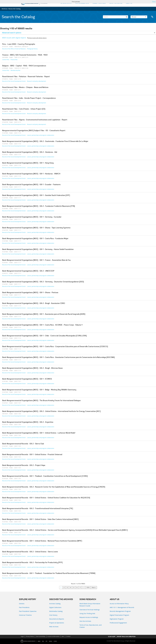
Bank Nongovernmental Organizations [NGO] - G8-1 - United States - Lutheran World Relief (39, 433)
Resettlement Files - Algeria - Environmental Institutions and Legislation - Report (35, 120)
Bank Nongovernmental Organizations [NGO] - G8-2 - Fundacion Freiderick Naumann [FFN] (39, 206)
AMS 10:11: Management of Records (122, 607)
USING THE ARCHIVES (116, 3)
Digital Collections (55, 607)
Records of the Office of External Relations (14, 49)
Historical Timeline (25, 615)
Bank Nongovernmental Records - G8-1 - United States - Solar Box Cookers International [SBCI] (40, 519)
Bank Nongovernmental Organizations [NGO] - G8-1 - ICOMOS (27, 379)
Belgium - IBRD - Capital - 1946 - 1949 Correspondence (24, 66)
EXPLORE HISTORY (66, 3)
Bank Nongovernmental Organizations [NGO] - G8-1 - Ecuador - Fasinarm (31, 185)
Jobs (63, 636)
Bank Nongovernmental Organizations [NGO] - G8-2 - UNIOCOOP (28, 271)
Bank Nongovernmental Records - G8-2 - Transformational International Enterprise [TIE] (38, 509)
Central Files (6, 60)
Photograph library (32, 49)
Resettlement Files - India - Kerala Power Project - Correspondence (29, 98)
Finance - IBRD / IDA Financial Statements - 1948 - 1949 (25, 55)
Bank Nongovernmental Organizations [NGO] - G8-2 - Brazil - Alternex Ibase (32, 368)
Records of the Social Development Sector (14, 81)
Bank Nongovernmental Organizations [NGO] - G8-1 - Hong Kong (28, 163)
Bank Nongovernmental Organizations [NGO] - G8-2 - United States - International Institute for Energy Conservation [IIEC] (51, 411)
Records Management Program (120, 611)
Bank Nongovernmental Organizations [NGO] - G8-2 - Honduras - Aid (30, 152)
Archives (4, 9)
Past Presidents (24, 607)
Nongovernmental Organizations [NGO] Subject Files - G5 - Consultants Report (34, 131)
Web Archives (54, 627)
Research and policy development (37, 81)
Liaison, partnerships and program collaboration (41, 135)
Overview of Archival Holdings (90, 610)
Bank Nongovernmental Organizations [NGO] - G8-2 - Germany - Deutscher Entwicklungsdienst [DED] (43, 282)
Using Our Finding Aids (87, 613)
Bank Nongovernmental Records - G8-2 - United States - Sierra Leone (30, 552)
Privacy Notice (30, 636)
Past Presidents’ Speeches (28, 611)
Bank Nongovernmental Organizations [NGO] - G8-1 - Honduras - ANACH (31, 174)
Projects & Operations (57, 623)
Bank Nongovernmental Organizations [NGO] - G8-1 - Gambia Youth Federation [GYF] (36, 195)
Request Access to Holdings (89, 617)
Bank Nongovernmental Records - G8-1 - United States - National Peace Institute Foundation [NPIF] (42, 541)
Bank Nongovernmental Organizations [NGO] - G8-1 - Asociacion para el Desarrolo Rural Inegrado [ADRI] (44, 314)
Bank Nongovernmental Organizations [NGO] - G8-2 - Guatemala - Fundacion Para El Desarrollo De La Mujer (45, 141)
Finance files (14, 60)
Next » (94, 587)
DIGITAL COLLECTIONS (82, 3)
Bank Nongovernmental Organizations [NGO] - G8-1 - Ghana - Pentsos (30, 293)
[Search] (115, 17)
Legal (22, 636)
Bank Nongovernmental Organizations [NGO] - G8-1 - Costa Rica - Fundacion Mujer (35, 239)
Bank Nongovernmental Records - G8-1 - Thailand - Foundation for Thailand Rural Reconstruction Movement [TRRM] (49, 573)
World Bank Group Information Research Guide (90, 605)
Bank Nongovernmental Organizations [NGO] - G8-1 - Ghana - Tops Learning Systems (36, 228)
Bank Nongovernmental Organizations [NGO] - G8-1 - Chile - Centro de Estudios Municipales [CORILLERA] (44, 336)
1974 (88, 587)
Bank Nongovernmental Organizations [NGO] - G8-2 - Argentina (28, 422)
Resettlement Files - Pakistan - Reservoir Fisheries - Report (26, 77)
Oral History (53, 615)
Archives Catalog (55, 604)
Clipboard (152, 17)
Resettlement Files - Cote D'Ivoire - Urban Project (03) (24, 109)
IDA (43, 641)
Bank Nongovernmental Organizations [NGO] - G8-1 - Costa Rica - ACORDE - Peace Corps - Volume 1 (42, 325)
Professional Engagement (118, 623)
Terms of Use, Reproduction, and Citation (91, 626)
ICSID (55, 641)
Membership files (15, 70)
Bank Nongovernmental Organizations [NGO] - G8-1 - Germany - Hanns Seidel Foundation (38, 249)
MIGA (51, 641)
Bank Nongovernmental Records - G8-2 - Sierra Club (23, 444)
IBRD (39, 641)
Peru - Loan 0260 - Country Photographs (19, 44)
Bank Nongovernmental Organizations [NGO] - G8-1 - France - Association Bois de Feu (36, 260)
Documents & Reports (57, 619)
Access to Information (53, 636)
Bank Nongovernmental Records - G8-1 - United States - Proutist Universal (32, 455)
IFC (47, 641)
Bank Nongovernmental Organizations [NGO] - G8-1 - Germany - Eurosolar (32, 217)
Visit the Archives (85, 621)
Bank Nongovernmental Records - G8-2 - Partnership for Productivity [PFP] (32, 563)
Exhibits (22, 604)
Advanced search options (12, 33)
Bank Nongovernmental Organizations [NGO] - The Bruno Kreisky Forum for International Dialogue (41, 401)
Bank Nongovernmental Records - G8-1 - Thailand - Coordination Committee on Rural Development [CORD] (45, 476)
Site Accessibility (41, 636)
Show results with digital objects (37, 38)
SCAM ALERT (112, 637)
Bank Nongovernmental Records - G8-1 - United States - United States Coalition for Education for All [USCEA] (46, 498)
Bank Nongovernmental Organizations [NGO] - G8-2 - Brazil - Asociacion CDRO (34, 303)
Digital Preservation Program (119, 615)
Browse (139, 17)
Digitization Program (117, 619)
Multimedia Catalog (56, 611)
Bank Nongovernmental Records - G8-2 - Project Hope (24, 465)
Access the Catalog (15, 9)
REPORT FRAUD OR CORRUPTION (126, 637)
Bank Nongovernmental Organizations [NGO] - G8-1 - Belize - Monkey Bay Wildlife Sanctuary (39, 390)
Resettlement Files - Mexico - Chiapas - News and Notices (25, 88)
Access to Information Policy (119, 604)
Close (154, 2)
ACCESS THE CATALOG (99, 3)
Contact (68, 636)
